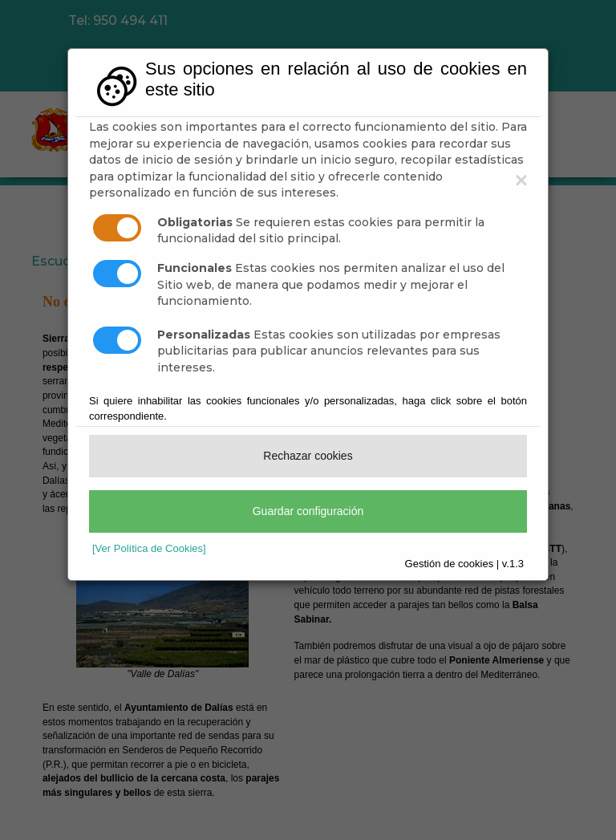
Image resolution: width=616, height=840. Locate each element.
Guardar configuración (308, 511)
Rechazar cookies (308, 456)
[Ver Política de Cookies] (149, 548)
